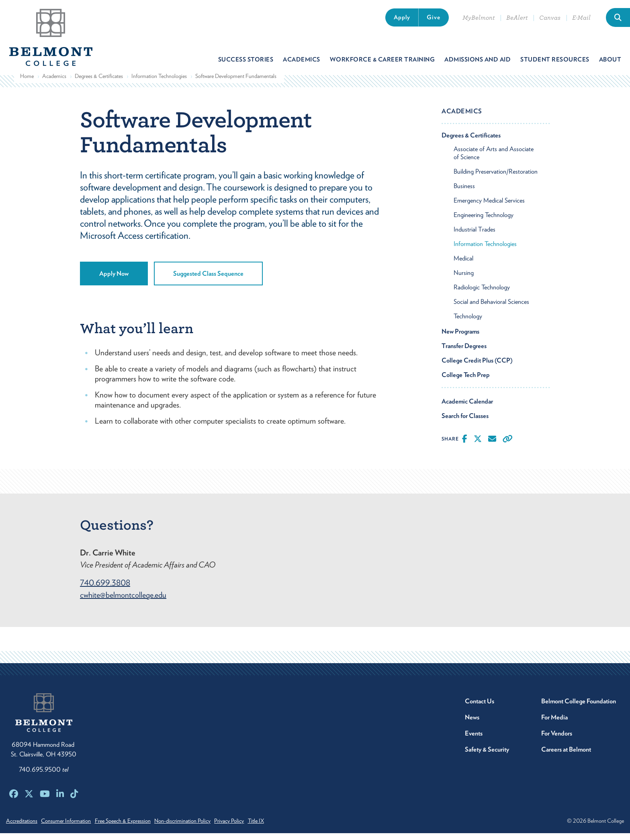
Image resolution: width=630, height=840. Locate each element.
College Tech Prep (466, 382)
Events (474, 740)
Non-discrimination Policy (198, 828)
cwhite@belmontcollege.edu (123, 602)
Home (27, 83)
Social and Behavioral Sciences (491, 308)
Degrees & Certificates (99, 83)
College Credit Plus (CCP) (477, 367)
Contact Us (480, 708)
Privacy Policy (250, 828)
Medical (463, 265)
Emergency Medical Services (489, 207)
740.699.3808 (105, 590)
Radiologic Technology (482, 294)
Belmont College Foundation (579, 708)
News (472, 724)
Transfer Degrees (464, 353)
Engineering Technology (484, 222)
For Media (554, 724)
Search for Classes (465, 423)
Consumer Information (71, 828)
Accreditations (22, 828)
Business (464, 193)
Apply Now (114, 280)
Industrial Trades (475, 236)
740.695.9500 (44, 776)
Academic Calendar (467, 408)
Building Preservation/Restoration (496, 178)
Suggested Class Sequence (208, 280)
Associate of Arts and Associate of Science (494, 160)
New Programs (460, 338)
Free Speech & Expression (133, 828)
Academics (54, 83)
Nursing (464, 280)
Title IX (281, 828)
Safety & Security (487, 756)
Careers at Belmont (566, 756)
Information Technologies (159, 83)
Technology (468, 323)
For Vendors (557, 740)
